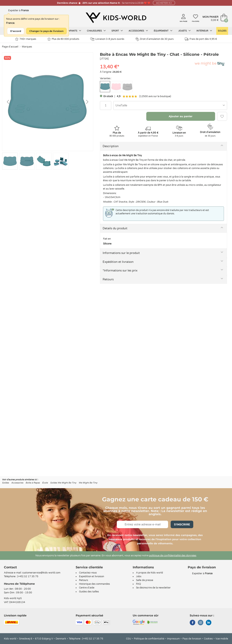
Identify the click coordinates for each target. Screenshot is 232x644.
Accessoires (138, 31)
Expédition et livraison (118, 262)
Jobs (139, 576)
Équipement (163, 31)
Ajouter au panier (181, 116)
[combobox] (170, 105)
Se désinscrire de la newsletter (153, 588)
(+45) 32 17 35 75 (28, 576)
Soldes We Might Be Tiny (63, 483)
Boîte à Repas (33, 483)
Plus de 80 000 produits (63, 39)
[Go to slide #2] (27, 161)
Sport (117, 31)
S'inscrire (182, 524)
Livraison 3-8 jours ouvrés (107, 39)
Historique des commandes (94, 584)
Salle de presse (145, 580)
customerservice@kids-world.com (41, 573)
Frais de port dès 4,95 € (201, 39)
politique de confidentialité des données (173, 556)
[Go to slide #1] (10, 161)
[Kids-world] (116, 18)
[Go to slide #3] (44, 161)
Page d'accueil (10, 47)
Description (111, 146)
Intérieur (204, 31)
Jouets (185, 31)
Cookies (208, 639)
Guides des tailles (89, 592)
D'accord (16, 31)
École (45, 483)
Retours (108, 279)
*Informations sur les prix (120, 270)
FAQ (139, 584)
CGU (129, 639)
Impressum (173, 639)
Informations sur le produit (121, 253)
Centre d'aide (87, 588)
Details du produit (115, 228)
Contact (10, 567)
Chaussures (96, 31)
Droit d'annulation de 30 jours (155, 39)
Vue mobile (222, 639)
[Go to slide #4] (61, 161)
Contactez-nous (88, 573)
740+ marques (26, 39)
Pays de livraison (192, 639)
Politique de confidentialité (149, 639)
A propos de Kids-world (150, 573)
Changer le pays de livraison (46, 31)
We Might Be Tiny (88, 483)
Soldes (222, 31)
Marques (27, 47)
